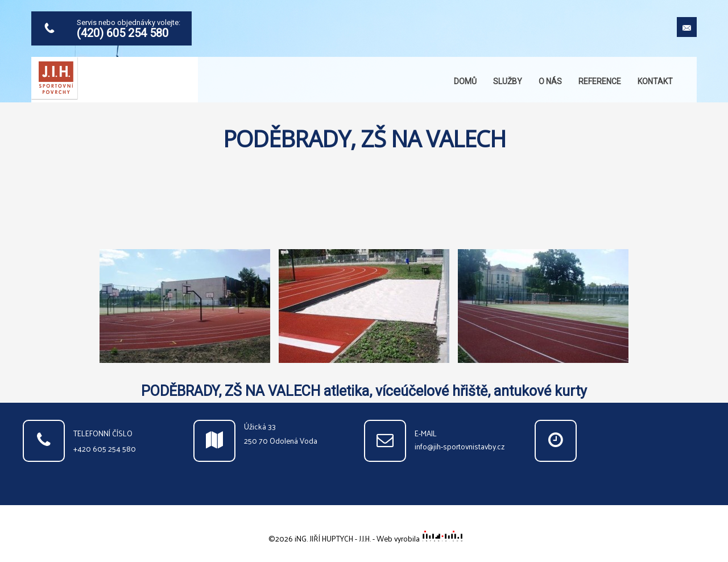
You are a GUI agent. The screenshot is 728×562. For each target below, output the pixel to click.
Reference (600, 81)
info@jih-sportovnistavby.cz (460, 446)
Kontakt (655, 81)
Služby (508, 81)
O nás (550, 81)
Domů (465, 81)
